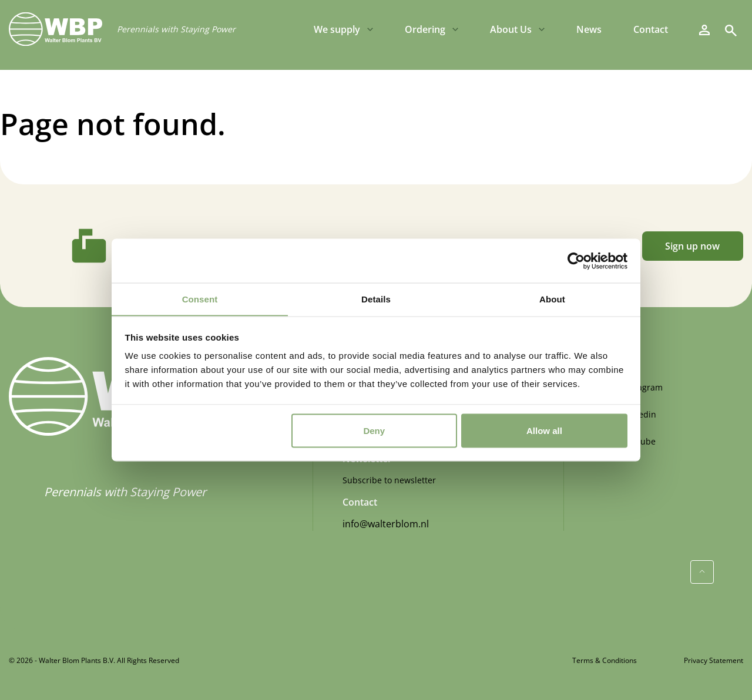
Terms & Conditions (605, 660)
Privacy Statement (714, 660)
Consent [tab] (200, 299)
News (589, 29)
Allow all (544, 431)
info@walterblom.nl (386, 524)
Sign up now (692, 246)
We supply (337, 29)
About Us (511, 29)
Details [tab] (376, 299)
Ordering (425, 29)
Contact (651, 29)
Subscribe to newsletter (389, 480)
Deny (374, 431)
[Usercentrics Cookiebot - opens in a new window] (576, 261)
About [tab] (552, 299)
